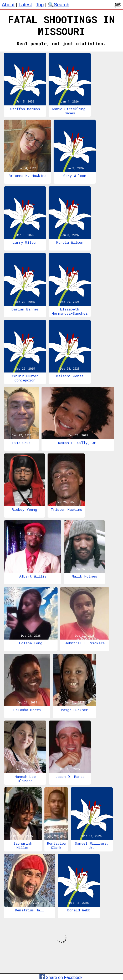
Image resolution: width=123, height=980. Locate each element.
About (8, 5)
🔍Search (59, 5)
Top (40, 5)
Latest (25, 5)
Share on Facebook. (62, 978)
